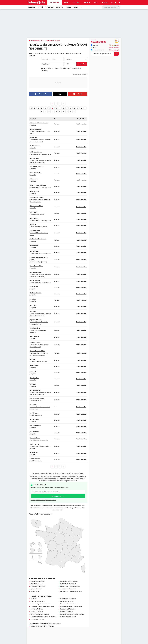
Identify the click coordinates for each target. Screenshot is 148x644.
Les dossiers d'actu (98, 50)
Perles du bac (35, 591)
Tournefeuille (76, 68)
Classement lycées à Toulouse (70, 586)
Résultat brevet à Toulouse (69, 581)
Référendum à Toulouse (68, 617)
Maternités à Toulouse (38, 601)
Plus (105, 2)
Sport (66, 2)
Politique (32, 7)
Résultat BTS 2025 (37, 584)
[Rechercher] (111, 7)
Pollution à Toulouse (67, 601)
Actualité (94, 45)
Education (60, 7)
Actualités (55, 2)
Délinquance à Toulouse (68, 599)
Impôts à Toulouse (37, 612)
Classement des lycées (38, 586)
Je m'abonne (56, 496)
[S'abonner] (105, 54)
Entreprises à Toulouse (68, 609)
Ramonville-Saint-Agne (62, 68)
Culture (76, 2)
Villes (76, 7)
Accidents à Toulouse (37, 619)
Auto (96, 2)
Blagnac (51, 68)
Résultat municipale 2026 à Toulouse (72, 614)
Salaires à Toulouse (37, 609)
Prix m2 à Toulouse (66, 612)
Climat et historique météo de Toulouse (43, 617)
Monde (68, 7)
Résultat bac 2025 (38, 41)
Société (40, 7)
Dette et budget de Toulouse (40, 614)
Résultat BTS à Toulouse (68, 584)
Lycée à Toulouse (36, 589)
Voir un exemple (114, 45)
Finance (87, 2)
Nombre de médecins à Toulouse (71, 606)
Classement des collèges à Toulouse (42, 606)
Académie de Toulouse (53, 41)
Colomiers (44, 70)
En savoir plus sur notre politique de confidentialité (43, 500)
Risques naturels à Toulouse (69, 604)
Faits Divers (49, 7)
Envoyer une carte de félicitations (71, 591)
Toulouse (34, 599)
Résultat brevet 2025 (37, 581)
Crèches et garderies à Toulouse (41, 604)
